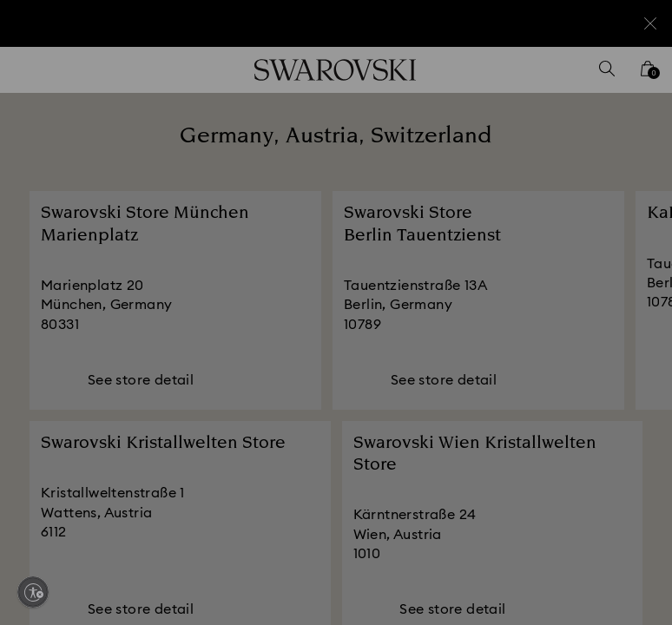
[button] (622, 212)
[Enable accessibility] (33, 592)
